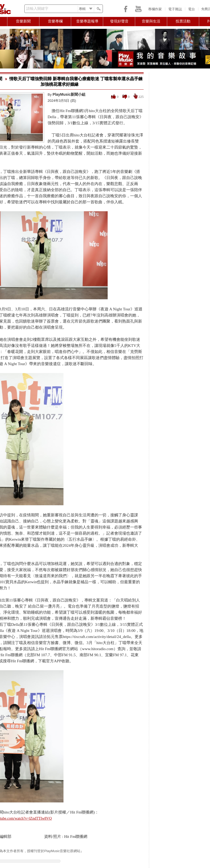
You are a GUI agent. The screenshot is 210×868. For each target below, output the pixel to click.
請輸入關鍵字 (37, 9)
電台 (191, 9)
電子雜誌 (175, 9)
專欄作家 (155, 9)
